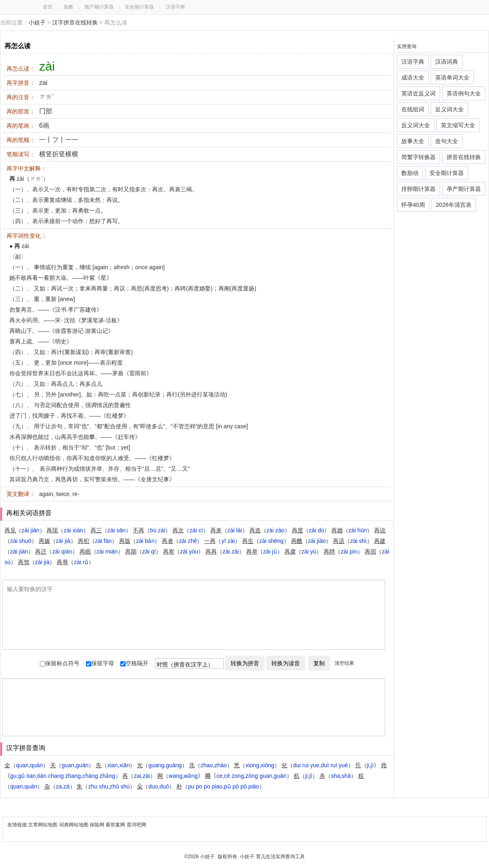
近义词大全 (449, 109)
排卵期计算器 (419, 189)
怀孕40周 (413, 205)
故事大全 (413, 141)
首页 (48, 7)
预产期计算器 (99, 7)
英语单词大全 (452, 77)
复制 (319, 663)
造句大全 (447, 141)
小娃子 (37, 22)
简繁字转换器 (419, 157)
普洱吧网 (137, 825)
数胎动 (410, 173)
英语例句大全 (464, 93)
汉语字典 (175, 7)
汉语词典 (447, 62)
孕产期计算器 (464, 189)
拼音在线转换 (464, 157)
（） (25, 530)
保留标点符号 (60, 663)
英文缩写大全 (458, 125)
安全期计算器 (139, 7)
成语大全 (413, 77)
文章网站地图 (43, 825)
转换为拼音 (245, 663)
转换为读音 (286, 663)
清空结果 (344, 663)
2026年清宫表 (454, 205)
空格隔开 (134, 663)
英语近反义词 (419, 93)
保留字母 (100, 663)
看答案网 (115, 825)
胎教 (68, 7)
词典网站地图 (74, 825)
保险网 (97, 825)
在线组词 (413, 109)
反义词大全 (416, 125)
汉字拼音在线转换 (75, 22)
